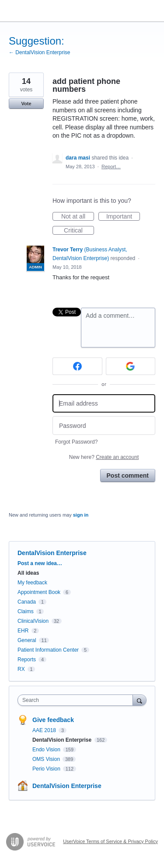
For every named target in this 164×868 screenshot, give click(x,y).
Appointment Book (39, 592)
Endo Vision (47, 750)
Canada (27, 602)
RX (21, 669)
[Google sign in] (131, 366)
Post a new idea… (40, 563)
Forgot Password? (76, 442)
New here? (104, 457)
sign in (81, 515)
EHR (23, 631)
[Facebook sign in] (77, 366)
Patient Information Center (48, 650)
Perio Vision (47, 769)
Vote (26, 104)
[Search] (140, 700)
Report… (111, 167)
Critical (79, 231)
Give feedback (53, 720)
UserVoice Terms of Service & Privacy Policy (110, 841)
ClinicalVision (33, 621)
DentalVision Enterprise (52, 553)
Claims (26, 611)
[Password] (104, 425)
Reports (27, 660)
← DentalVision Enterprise (40, 52)
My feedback (32, 583)
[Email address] (104, 404)
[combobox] (77, 700)
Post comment (128, 476)
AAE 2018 (45, 730)
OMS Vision (47, 759)
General (27, 640)
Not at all (78, 217)
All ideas (28, 573)
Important (123, 217)
